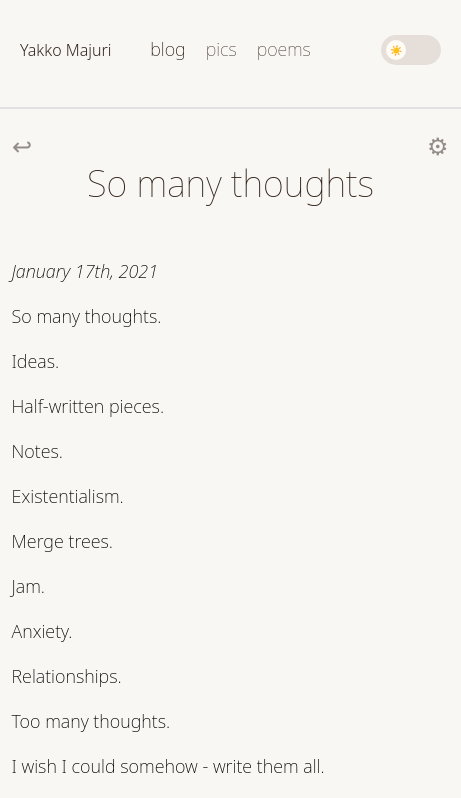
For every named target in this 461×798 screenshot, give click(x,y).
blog (168, 49)
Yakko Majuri (66, 50)
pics (221, 49)
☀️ (396, 50)
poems (284, 49)
